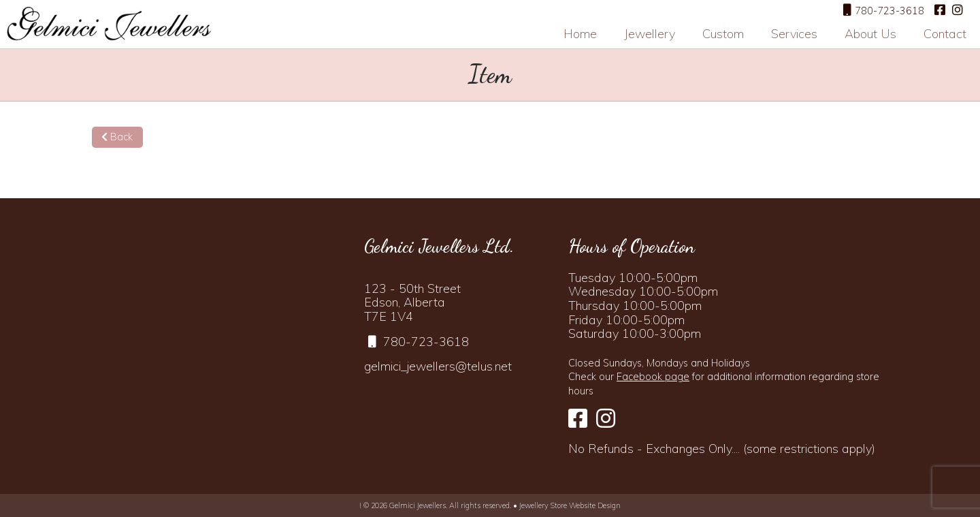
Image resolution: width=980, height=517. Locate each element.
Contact (945, 34)
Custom (723, 34)
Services (794, 34)
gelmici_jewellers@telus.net (438, 366)
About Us (870, 34)
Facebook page (653, 377)
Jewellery (650, 34)
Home (580, 34)
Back (117, 137)
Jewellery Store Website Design (570, 505)
